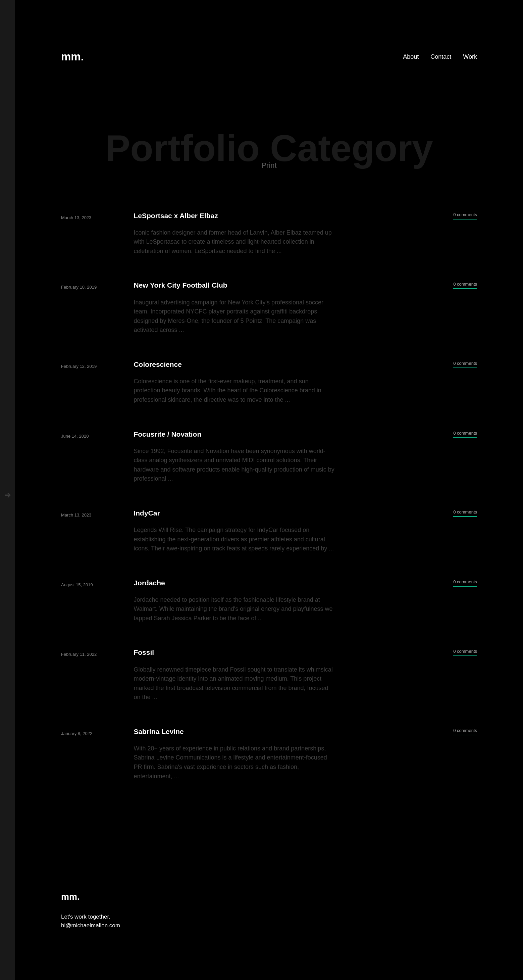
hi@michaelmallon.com (91, 925)
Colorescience (158, 364)
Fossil (144, 652)
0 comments (465, 215)
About (411, 57)
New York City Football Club (180, 285)
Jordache (149, 583)
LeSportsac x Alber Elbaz (176, 216)
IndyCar (147, 513)
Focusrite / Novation (167, 434)
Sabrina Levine (159, 731)
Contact (441, 57)
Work (470, 57)
